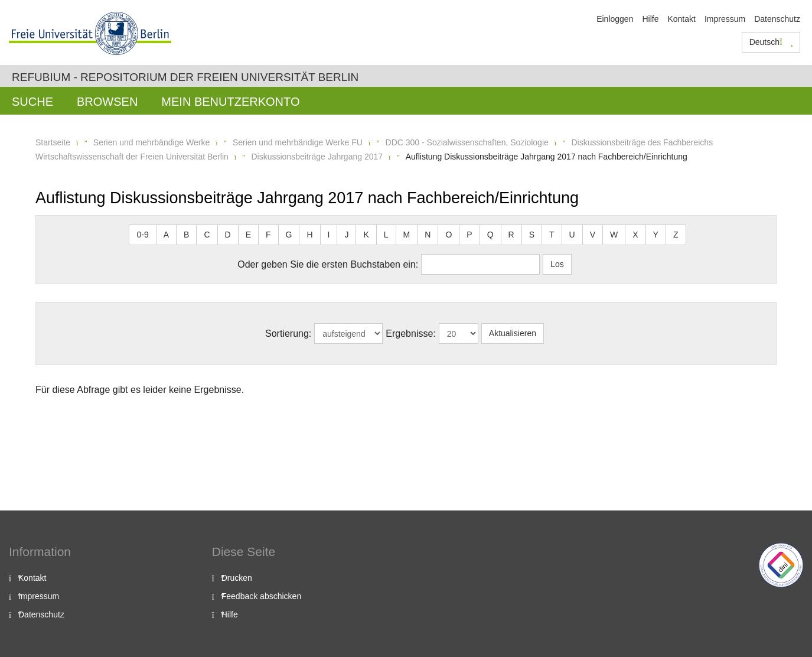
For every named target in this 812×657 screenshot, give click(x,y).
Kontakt (681, 19)
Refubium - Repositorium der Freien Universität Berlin (185, 77)
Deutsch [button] (771, 42)
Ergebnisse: (411, 334)
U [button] (572, 235)
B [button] (186, 235)
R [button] (511, 235)
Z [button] (676, 235)
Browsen (107, 102)
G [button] (289, 235)
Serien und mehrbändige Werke (151, 142)
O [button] (449, 235)
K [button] (366, 235)
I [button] (329, 235)
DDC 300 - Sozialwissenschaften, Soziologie (467, 142)
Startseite (53, 142)
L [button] (386, 235)
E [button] (248, 235)
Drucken (237, 578)
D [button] (228, 235)
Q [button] (490, 235)
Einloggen (615, 19)
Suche (32, 102)
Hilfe (650, 19)
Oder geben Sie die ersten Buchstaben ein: (328, 264)
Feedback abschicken (261, 596)
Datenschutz (777, 19)
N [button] (428, 235)
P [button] (469, 235)
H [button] (309, 235)
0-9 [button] (142, 235)
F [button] (268, 235)
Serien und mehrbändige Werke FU (298, 142)
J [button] (346, 235)
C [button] (207, 235)
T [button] (552, 235)
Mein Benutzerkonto (230, 102)
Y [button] (656, 235)
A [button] (166, 235)
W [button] (614, 235)
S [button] (532, 235)
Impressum (725, 19)
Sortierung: (288, 334)
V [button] (593, 235)
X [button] (635, 235)
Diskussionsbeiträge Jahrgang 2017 (317, 157)
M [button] (407, 235)
